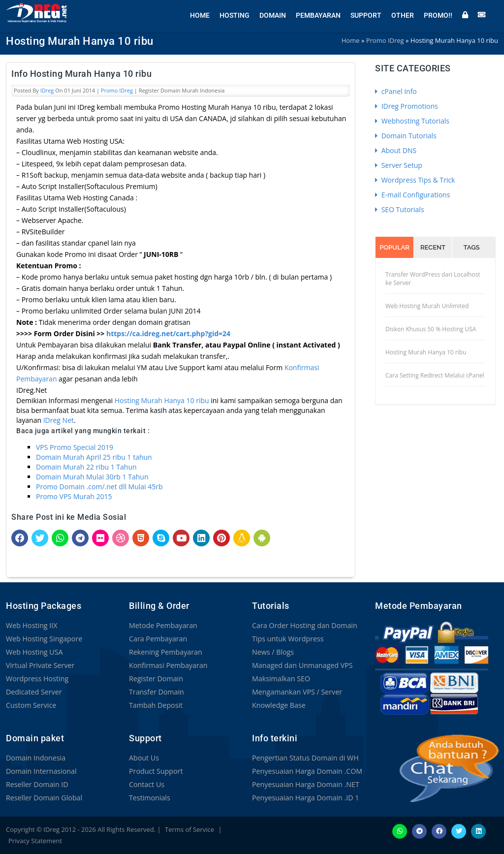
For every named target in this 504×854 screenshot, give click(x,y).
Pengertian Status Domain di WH (304, 758)
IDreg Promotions (407, 106)
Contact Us (146, 784)
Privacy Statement (35, 841)
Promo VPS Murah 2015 (74, 496)
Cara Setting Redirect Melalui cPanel (435, 375)
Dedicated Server (33, 692)
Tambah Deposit (155, 705)
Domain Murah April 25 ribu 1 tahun (94, 457)
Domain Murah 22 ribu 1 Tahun (86, 467)
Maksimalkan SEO (281, 679)
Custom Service (31, 705)
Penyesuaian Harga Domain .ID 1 (305, 798)
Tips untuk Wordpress (287, 639)
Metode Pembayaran (162, 625)
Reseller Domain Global (43, 798)
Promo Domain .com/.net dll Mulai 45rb (99, 487)
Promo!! (438, 15)
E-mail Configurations (412, 195)
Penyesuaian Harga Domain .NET (305, 784)
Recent (433, 247)
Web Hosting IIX (31, 625)
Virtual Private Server (40, 665)
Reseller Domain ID (36, 784)
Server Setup (399, 165)
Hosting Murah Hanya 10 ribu (162, 400)
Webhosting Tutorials (412, 121)
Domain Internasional (41, 771)
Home (200, 15)
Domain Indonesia (35, 758)
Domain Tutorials (406, 136)
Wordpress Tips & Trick (415, 180)
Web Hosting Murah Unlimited (427, 306)
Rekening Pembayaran (165, 652)
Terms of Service (189, 829)
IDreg (47, 90)
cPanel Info (396, 91)
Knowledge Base (278, 705)
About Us (144, 758)
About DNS (396, 150)
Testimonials (149, 798)
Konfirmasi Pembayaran (168, 665)
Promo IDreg (117, 90)
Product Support (156, 771)
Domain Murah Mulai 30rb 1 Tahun (92, 477)
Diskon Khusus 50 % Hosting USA (431, 329)
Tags (472, 247)
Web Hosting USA (34, 652)
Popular (394, 247)
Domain (273, 15)
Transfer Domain (156, 692)
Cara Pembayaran (157, 639)
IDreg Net (59, 420)
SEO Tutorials (400, 209)
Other (403, 15)
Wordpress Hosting (37, 679)
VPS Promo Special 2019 (75, 447)
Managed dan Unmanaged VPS (301, 665)
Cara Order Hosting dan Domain (304, 625)
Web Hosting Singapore (44, 639)
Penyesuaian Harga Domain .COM (306, 771)
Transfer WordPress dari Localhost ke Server (433, 279)
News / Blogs (273, 652)
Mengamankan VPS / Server (296, 692)
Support (366, 15)
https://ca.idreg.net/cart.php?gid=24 (168, 333)
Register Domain (156, 679)
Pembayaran (318, 15)
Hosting (235, 15)
